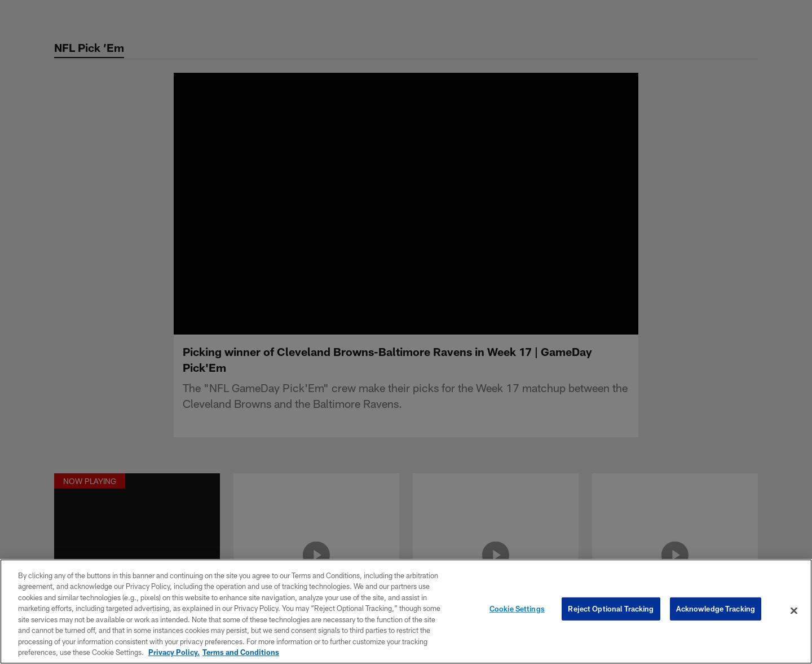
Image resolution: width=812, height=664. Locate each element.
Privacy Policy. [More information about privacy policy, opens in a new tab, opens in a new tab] (174, 652)
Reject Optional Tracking (611, 610)
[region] (406, 612)
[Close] (794, 610)
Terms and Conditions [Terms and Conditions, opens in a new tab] (241, 652)
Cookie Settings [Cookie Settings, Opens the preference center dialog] (517, 610)
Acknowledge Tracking (716, 610)
